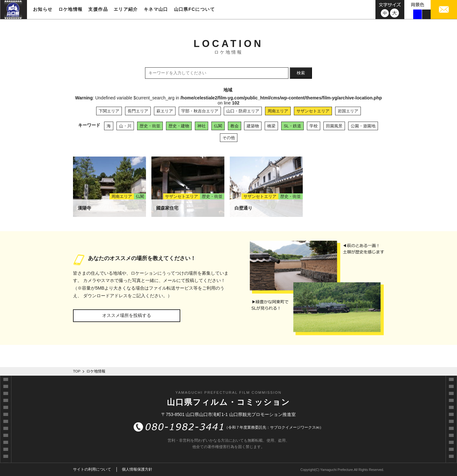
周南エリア (278, 111)
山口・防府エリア (243, 111)
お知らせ (43, 9)
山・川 (125, 126)
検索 (301, 73)
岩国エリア (348, 111)
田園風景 (334, 126)
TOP (77, 371)
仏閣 (218, 126)
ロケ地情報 (71, 9)
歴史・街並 (150, 126)
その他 (229, 138)
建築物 (253, 126)
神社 (202, 126)
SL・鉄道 (292, 126)
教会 (235, 126)
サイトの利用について (92, 469)
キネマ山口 (156, 9)
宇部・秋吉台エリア (200, 111)
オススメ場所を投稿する (127, 315)
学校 (314, 126)
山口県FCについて (194, 9)
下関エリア (109, 111)
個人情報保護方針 (137, 469)
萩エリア (165, 111)
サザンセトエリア (313, 111)
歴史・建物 (179, 126)
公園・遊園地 (363, 126)
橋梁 (271, 126)
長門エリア (138, 111)
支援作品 (98, 9)
